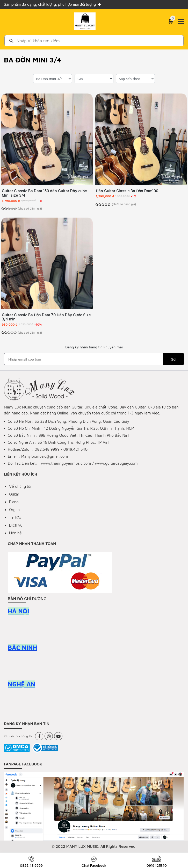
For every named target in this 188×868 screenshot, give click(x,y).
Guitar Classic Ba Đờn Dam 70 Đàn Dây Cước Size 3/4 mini (46, 317)
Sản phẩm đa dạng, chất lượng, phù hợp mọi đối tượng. (52, 4)
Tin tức (15, 517)
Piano (14, 502)
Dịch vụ (16, 525)
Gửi (173, 359)
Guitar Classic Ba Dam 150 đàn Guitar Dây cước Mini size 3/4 (44, 193)
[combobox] (94, 41)
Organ (14, 510)
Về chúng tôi (20, 486)
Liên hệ (15, 533)
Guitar (14, 494)
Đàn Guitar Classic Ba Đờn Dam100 (127, 191)
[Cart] (171, 21)
